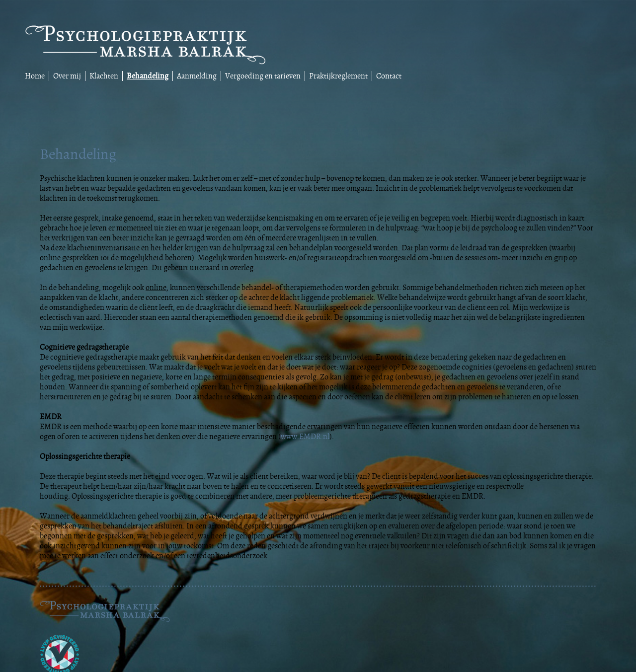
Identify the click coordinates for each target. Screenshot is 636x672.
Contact (389, 76)
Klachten (104, 76)
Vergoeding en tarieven (263, 76)
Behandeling (148, 76)
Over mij (67, 76)
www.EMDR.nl (305, 437)
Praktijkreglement (338, 76)
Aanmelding (197, 76)
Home (35, 76)
